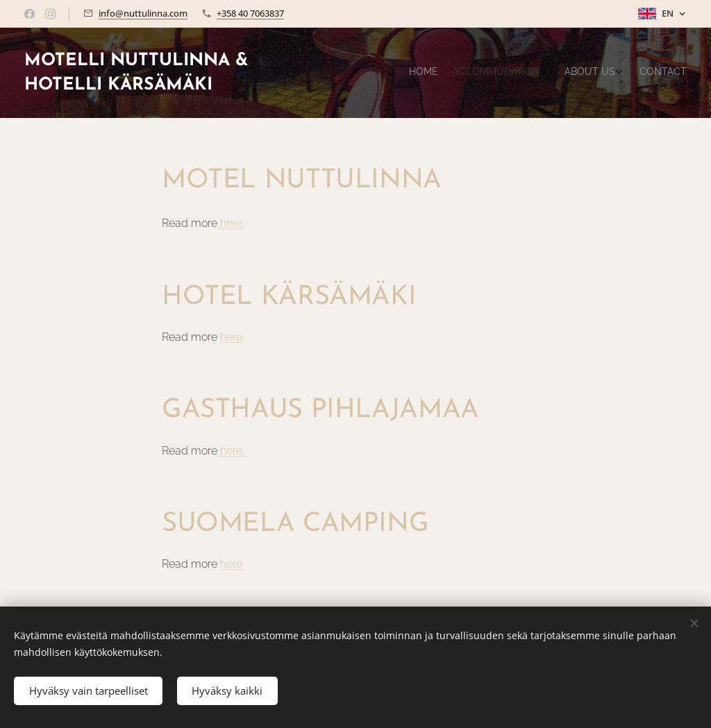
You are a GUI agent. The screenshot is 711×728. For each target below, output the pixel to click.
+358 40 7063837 (250, 13)
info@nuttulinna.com (143, 13)
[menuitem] (626, 73)
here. (232, 223)
